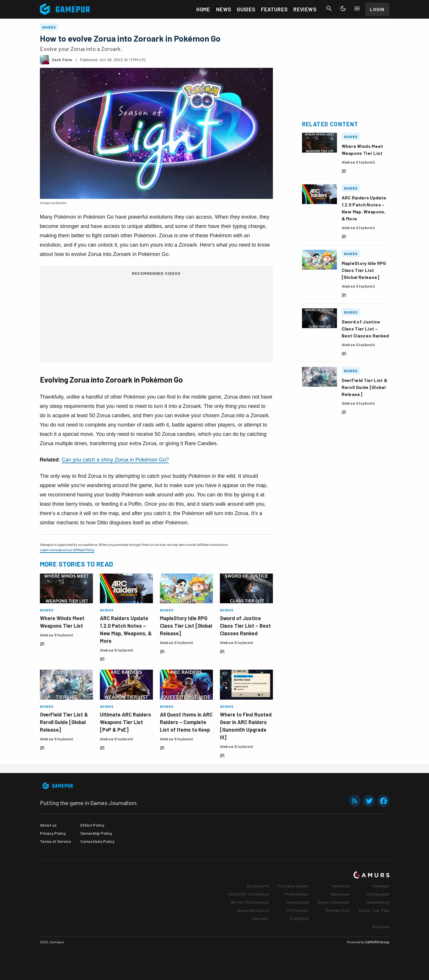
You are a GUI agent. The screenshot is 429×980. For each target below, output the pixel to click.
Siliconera (340, 894)
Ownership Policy (96, 833)
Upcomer (261, 918)
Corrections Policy (97, 841)
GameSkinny (378, 902)
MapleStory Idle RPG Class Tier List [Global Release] (186, 626)
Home (203, 9)
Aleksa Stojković (57, 635)
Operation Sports (253, 910)
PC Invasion (298, 910)
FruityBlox (299, 918)
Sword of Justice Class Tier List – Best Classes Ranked (245, 626)
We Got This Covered (250, 902)
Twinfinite (340, 886)
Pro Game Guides (293, 886)
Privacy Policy (53, 833)
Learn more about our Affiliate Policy (67, 550)
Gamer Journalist (333, 902)
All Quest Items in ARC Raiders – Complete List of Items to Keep (186, 722)
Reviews (305, 9)
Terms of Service (55, 841)
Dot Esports (258, 886)
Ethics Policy (92, 825)
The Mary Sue (337, 910)
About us (48, 825)
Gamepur (381, 886)
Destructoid (298, 902)
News (224, 9)
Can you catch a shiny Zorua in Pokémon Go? (115, 460)
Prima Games (297, 894)
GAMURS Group (377, 942)
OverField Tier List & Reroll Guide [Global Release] (64, 722)
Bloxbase (381, 927)
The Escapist (377, 894)
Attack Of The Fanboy (249, 894)
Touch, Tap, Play (374, 910)
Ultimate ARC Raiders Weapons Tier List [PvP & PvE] (126, 722)
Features (274, 9)
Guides (246, 9)
